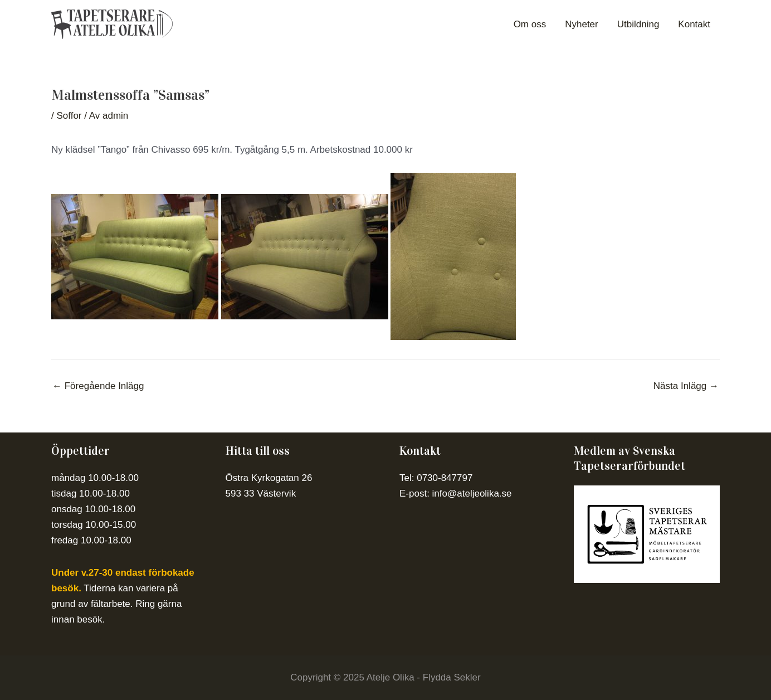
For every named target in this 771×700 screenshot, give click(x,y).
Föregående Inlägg (98, 386)
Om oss (530, 24)
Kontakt (694, 24)
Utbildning (638, 24)
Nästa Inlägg (686, 386)
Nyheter (582, 24)
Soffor (69, 116)
